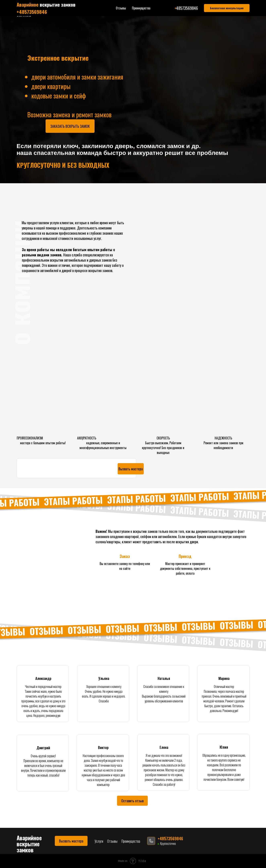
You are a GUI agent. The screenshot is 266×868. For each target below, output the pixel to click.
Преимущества (106, 11)
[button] (226, 11)
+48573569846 (153, 9)
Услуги (75, 11)
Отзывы (88, 11)
